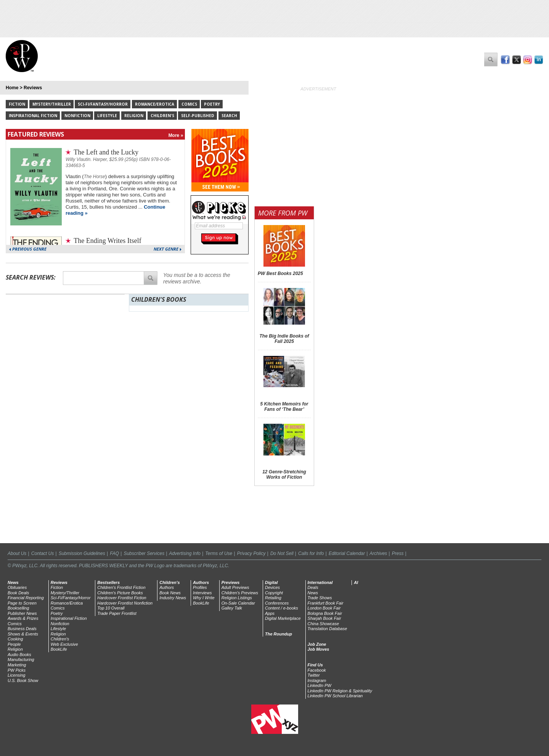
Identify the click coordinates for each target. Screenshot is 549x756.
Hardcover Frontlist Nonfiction (125, 603)
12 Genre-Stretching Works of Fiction (284, 475)
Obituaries (17, 587)
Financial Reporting (26, 598)
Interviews (202, 593)
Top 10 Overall (111, 608)
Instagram (317, 680)
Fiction (17, 104)
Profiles (200, 587)
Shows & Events (23, 634)
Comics (189, 104)
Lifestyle (107, 116)
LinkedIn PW (319, 685)
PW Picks (17, 670)
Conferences (277, 603)
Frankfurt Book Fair (326, 603)
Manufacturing (21, 659)
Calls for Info (311, 553)
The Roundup (279, 634)
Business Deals (22, 629)
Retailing (273, 598)
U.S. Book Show (23, 680)
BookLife (59, 649)
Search (229, 116)
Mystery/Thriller (52, 104)
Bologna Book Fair (325, 613)
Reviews (33, 88)
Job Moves (319, 649)
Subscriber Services (144, 553)
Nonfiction (77, 116)
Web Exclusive (64, 644)
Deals (313, 587)
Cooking (15, 639)
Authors (167, 587)
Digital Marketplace (283, 618)
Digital (271, 582)
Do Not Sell (282, 553)
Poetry (212, 104)
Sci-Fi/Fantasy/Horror (103, 104)
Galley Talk (232, 608)
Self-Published (198, 116)
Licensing (16, 675)
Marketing (17, 665)
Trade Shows (320, 598)
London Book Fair (324, 608)
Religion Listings (237, 598)
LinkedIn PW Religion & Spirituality (340, 691)
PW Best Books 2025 (280, 273)
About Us (17, 553)
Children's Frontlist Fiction (121, 587)
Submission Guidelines (82, 553)
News (13, 582)
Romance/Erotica (155, 104)
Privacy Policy (251, 553)
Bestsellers (108, 582)
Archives (378, 553)
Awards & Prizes (23, 618)
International (320, 582)
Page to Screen (22, 603)
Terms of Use (219, 553)
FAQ (114, 553)
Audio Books (19, 655)
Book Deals (18, 593)
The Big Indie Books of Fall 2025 (284, 339)
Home (12, 88)
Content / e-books (282, 608)
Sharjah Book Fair (324, 618)
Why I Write (204, 598)
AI (356, 582)
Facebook (317, 670)
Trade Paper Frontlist (117, 613)
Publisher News (22, 613)
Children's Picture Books (120, 593)
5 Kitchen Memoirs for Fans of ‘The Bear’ (284, 407)
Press (398, 553)
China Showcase (323, 624)
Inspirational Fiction (33, 116)
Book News (170, 593)
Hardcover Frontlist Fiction (122, 598)
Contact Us (43, 553)
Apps (270, 613)
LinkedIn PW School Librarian (335, 696)
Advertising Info (185, 553)
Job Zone (317, 644)
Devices (272, 587)
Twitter (314, 675)
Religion (134, 116)
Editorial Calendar (347, 553)
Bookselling (18, 608)
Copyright (274, 593)
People (14, 644)
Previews (231, 582)
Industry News (173, 598)
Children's (162, 116)
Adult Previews (235, 587)
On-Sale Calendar (238, 603)
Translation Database (327, 629)
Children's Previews (240, 593)
